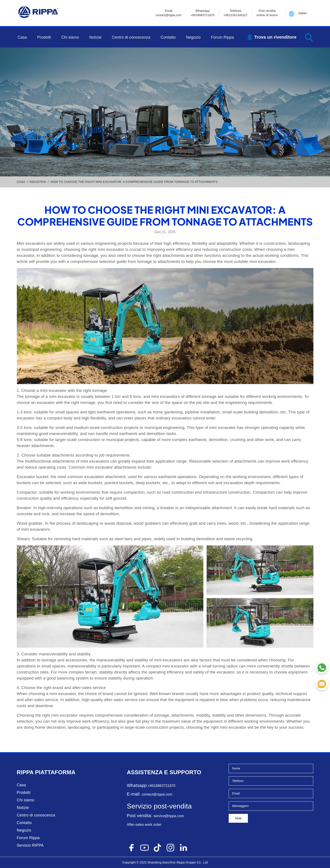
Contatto (168, 37)
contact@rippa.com (157, 794)
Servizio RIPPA (30, 845)
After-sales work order (144, 825)
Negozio (193, 37)
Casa (22, 37)
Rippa (25, 772)
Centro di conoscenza (131, 37)
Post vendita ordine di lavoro (267, 13)
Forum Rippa (222, 37)
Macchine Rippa (174, 862)
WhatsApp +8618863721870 (202, 13)
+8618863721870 (162, 786)
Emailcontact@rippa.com (169, 13)
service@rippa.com (169, 816)
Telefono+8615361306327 (236, 13)
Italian (303, 13)
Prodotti (44, 37)
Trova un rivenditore (275, 37)
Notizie (95, 37)
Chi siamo (70, 37)
